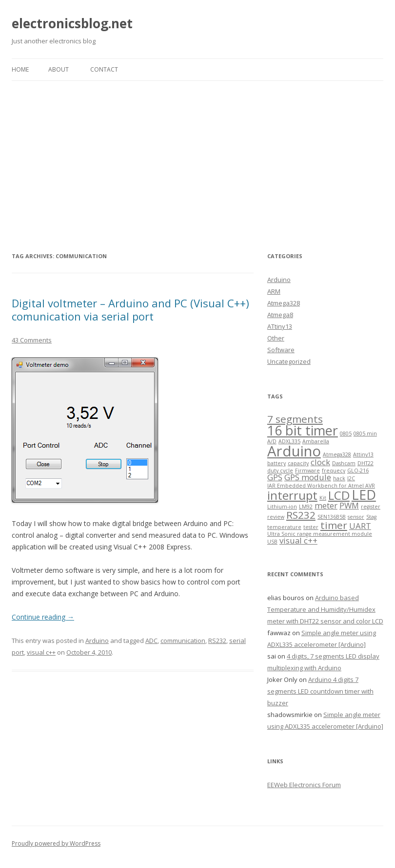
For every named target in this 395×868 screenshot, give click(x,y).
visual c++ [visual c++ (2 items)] (298, 540)
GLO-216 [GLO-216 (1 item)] (358, 471)
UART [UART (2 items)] (360, 526)
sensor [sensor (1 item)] (356, 517)
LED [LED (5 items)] (364, 495)
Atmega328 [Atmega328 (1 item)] (337, 454)
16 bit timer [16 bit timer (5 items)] (303, 430)
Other (276, 338)
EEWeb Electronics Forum (304, 785)
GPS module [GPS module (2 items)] (308, 477)
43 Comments (32, 340)
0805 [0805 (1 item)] (346, 434)
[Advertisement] (197, 154)
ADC (151, 641)
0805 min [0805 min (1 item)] (365, 434)
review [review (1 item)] (276, 517)
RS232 (217, 641)
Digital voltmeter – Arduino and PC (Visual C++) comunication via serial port (130, 309)
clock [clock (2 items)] (320, 462)
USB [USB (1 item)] (272, 542)
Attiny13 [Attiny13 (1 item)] (363, 454)
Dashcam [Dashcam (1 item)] (344, 463)
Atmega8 (280, 315)
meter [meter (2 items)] (326, 505)
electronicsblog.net (72, 23)
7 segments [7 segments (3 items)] (295, 419)
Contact (104, 69)
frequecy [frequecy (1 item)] (334, 471)
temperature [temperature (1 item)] (284, 527)
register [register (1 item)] (371, 507)
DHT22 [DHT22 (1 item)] (365, 463)
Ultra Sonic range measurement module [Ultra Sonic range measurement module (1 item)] (320, 534)
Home (20, 69)
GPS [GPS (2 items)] (275, 477)
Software (281, 350)
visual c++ (41, 652)
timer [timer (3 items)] (334, 525)
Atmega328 (284, 303)
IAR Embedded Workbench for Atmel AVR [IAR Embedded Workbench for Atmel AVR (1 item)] (321, 486)
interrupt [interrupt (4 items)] (292, 495)
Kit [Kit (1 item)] (323, 498)
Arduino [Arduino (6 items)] (294, 451)
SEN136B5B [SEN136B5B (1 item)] (332, 517)
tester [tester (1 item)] (311, 527)
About (59, 69)
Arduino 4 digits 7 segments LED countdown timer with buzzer (320, 691)
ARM (274, 291)
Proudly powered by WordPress (56, 843)
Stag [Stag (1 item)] (371, 517)
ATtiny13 (280, 326)
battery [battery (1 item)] (276, 463)
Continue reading (43, 617)
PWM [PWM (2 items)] (349, 505)
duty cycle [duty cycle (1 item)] (280, 471)
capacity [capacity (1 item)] (298, 463)
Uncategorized (289, 361)
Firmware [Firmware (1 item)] (307, 471)
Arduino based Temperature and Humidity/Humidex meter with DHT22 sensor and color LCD (325, 609)
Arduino (97, 641)
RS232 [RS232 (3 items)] (301, 515)
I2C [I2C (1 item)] (351, 478)
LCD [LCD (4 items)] (339, 495)
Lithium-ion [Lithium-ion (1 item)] (282, 507)
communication (183, 641)
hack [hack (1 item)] (339, 478)
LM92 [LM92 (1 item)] (306, 507)
